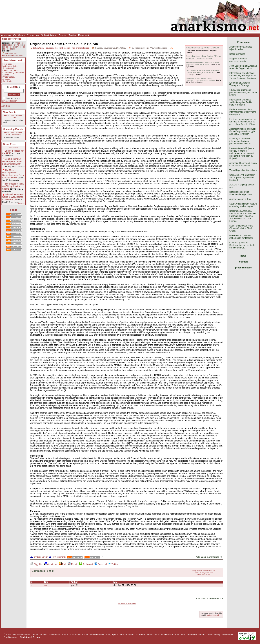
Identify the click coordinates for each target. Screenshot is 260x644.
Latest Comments (11, 70)
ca (24, 47)
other (10, 45)
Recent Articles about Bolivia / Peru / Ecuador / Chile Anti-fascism (203, 57)
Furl (62, 564)
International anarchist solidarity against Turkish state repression (241, 102)
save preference (204, 574)
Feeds (14, 210)
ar (24, 45)
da (4, 49)
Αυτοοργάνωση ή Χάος (240, 199)
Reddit (73, 564)
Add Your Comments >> (209, 557)
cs (20, 47)
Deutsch (216, 615)
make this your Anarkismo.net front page (12, 54)
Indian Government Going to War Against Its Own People (13, 197)
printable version (39, 557)
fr (16, 43)
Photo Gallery (9, 77)
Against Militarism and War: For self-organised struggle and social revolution (243, 131)
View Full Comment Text (204, 572)
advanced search (10, 101)
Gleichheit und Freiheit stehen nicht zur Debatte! (241, 237)
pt (3, 45)
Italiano (210, 615)
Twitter (72, 35)
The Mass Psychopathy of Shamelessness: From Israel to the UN (13, 174)
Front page (7, 64)
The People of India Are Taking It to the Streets (13, 186)
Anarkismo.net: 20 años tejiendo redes (241, 48)
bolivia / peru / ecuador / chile (46, 48)
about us (6, 106)
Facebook (84, 35)
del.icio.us (50, 564)
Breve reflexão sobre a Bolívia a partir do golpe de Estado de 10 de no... (203, 64)
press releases (243, 268)
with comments (57, 557)
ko (14, 49)
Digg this (36, 564)
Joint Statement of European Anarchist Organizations (243, 67)
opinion (243, 262)
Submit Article (49, 35)
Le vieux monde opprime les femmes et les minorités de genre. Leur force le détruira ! (243, 122)
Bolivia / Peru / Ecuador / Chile (14, 116)
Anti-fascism (16, 134)
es (19, 43)
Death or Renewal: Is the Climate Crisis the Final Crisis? (241, 228)
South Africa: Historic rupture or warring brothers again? (243, 205)
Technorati (86, 564)
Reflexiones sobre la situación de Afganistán (240, 193)
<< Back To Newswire (127, 604)
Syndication (8, 81)
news (244, 256)
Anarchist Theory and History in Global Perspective (243, 164)
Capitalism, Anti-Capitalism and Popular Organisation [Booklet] (242, 178)
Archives (6, 79)
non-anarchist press (81, 48)
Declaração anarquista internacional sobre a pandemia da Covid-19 (240, 141)
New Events (10, 112)
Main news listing (10, 66)
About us (6, 35)
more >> (22, 204)
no (18, 45)
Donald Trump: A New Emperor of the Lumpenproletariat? (12, 161)
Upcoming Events (13, 129)
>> (10, 51)
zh (17, 47)
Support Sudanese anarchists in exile (238, 60)
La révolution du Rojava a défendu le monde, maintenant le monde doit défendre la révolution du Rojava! (242, 153)
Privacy (36, 637)
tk (6, 45)
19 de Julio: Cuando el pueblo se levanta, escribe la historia (243, 93)
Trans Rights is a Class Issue (243, 170)
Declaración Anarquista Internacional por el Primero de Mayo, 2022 (243, 112)
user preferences (12, 39)
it (22, 43)
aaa (46, 585)
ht (10, 47)
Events (63, 35)
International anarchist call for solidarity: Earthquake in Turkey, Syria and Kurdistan (243, 76)
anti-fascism (65, 48)
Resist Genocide (237, 54)
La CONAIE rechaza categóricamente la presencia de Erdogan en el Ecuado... (202, 71)
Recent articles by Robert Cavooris (203, 48)
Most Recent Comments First (204, 570)
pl (4, 47)
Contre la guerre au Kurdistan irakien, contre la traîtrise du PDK (242, 245)
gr (15, 45)
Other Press (10, 144)
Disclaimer (25, 637)
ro (7, 49)
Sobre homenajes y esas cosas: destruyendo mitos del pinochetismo (201, 79)
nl (21, 45)
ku (14, 47)
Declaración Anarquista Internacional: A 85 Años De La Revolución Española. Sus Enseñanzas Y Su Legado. (243, 216)
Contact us (33, 35)
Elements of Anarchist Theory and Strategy (240, 84)
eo (11, 49)
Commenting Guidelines (14, 73)
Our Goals (19, 35)
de (7, 47)
